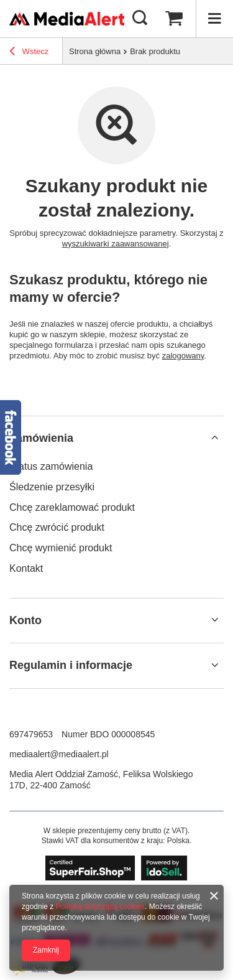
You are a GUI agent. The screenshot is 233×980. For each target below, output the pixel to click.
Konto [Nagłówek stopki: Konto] (25, 620)
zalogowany (183, 356)
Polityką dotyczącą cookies (100, 907)
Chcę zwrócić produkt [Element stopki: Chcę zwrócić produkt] (57, 527)
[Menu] (214, 19)
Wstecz (29, 53)
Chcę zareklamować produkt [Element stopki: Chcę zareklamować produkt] (72, 507)
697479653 (31, 734)
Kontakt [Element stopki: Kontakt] (26, 568)
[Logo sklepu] (67, 18)
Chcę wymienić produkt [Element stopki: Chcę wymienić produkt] (61, 548)
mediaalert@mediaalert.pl (59, 754)
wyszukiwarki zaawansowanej (116, 244)
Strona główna (95, 51)
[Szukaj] (140, 19)
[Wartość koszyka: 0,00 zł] (174, 19)
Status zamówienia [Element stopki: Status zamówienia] (51, 466)
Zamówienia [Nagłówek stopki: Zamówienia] (41, 438)
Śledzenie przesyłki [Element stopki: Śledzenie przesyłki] (52, 487)
